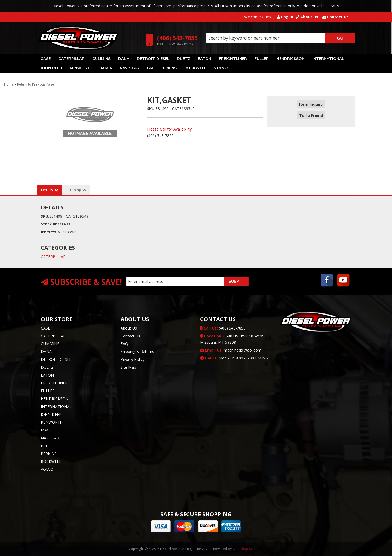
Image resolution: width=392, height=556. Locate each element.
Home (9, 84)
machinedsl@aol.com (231, 350)
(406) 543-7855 (223, 328)
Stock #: (49, 224)
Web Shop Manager (248, 549)
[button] (281, 38)
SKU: (151, 109)
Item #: (48, 232)
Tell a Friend (311, 112)
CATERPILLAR (53, 257)
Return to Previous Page (36, 84)
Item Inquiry (311, 105)
